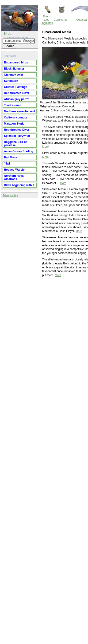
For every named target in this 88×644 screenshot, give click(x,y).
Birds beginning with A (19, 185)
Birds (7, 34)
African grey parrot (17, 99)
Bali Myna (11, 157)
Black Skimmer (14, 69)
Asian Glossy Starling (19, 151)
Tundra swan (13, 105)
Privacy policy (10, 195)
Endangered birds (16, 63)
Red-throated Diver (17, 93)
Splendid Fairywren (17, 136)
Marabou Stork (14, 124)
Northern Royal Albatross (14, 177)
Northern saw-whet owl (19, 111)
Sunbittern (11, 81)
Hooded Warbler (15, 170)
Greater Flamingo (16, 87)
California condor (16, 118)
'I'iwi (7, 164)
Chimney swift (13, 75)
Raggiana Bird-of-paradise (16, 144)
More (45, 147)
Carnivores (61, 20)
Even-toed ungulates (47, 20)
